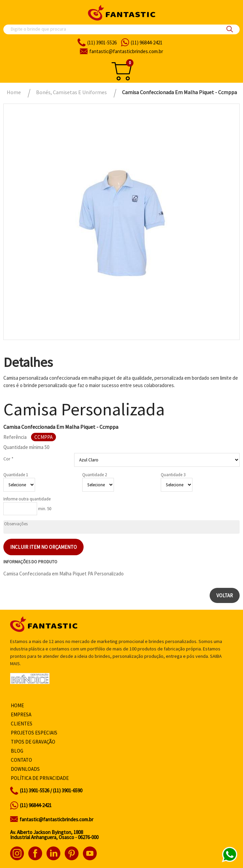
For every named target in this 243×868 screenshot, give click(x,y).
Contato (21, 760)
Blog (17, 751)
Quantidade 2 (95, 475)
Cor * (8, 459)
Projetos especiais (34, 733)
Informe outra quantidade (27, 499)
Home (17, 705)
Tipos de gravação (33, 742)
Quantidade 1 (16, 475)
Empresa (21, 714)
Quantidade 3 (173, 475)
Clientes (22, 724)
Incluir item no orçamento (43, 547)
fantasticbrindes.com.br (126, 51)
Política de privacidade (40, 778)
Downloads (25, 769)
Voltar (225, 595)
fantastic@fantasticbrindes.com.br (56, 819)
